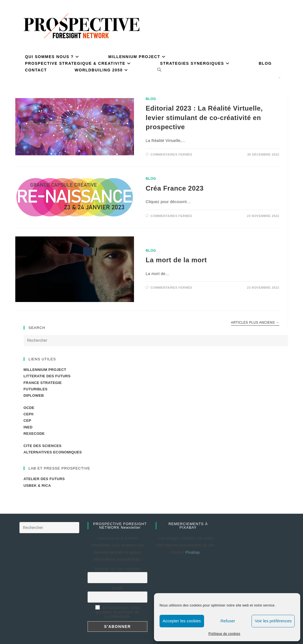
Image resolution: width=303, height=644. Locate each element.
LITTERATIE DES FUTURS (47, 376)
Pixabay (193, 552)
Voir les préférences (273, 621)
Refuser (228, 621)
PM (285, 78)
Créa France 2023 (175, 188)
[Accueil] (275, 78)
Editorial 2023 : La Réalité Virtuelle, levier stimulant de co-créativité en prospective (204, 118)
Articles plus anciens (255, 323)
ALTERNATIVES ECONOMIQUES (53, 452)
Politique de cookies (224, 634)
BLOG (151, 99)
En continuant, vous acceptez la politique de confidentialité (117, 612)
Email (117, 588)
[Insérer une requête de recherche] (156, 341)
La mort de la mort (176, 260)
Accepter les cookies (182, 621)
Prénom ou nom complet (117, 569)
